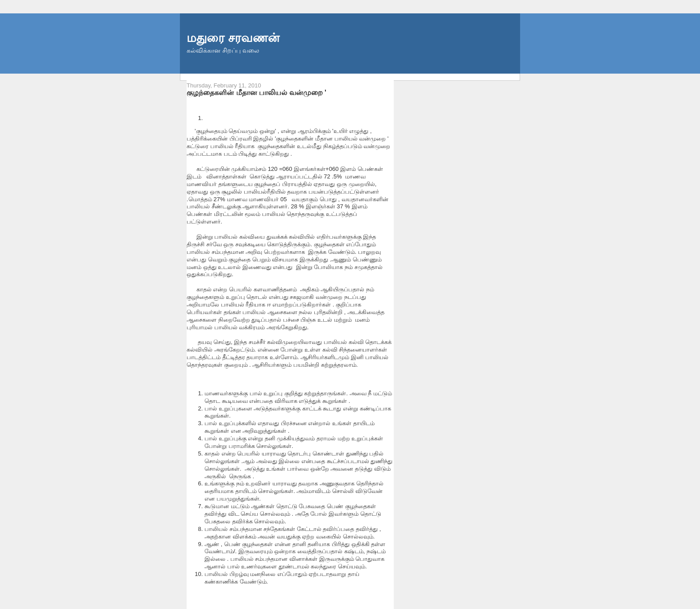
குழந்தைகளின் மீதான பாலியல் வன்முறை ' (256, 92)
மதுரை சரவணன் (233, 38)
